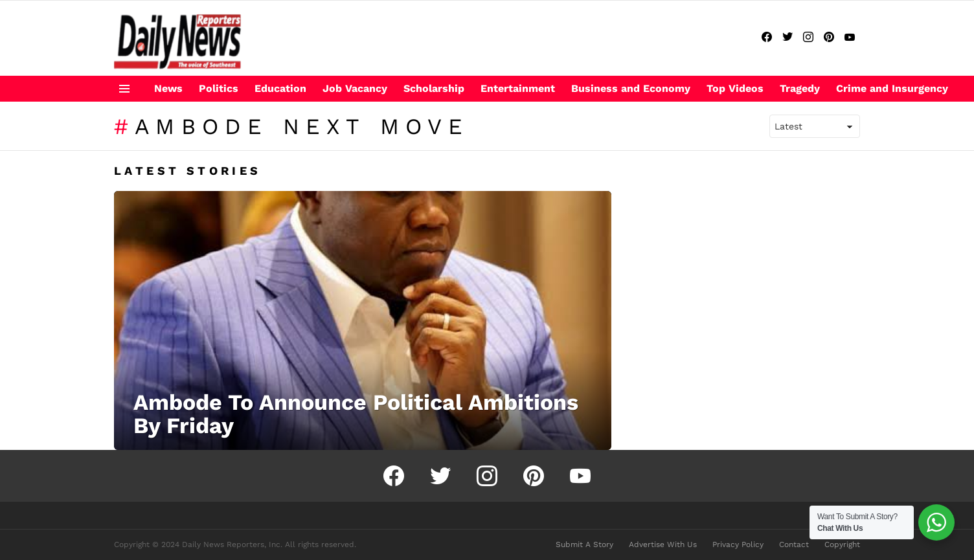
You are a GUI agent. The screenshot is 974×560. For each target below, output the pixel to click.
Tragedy (800, 88)
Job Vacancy (355, 88)
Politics (219, 88)
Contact (794, 544)
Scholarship (434, 88)
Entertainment (518, 88)
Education (280, 88)
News (168, 88)
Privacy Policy (738, 544)
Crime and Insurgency (892, 88)
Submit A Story (584, 544)
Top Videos (735, 88)
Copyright (842, 544)
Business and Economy (631, 88)
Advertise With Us (663, 544)
